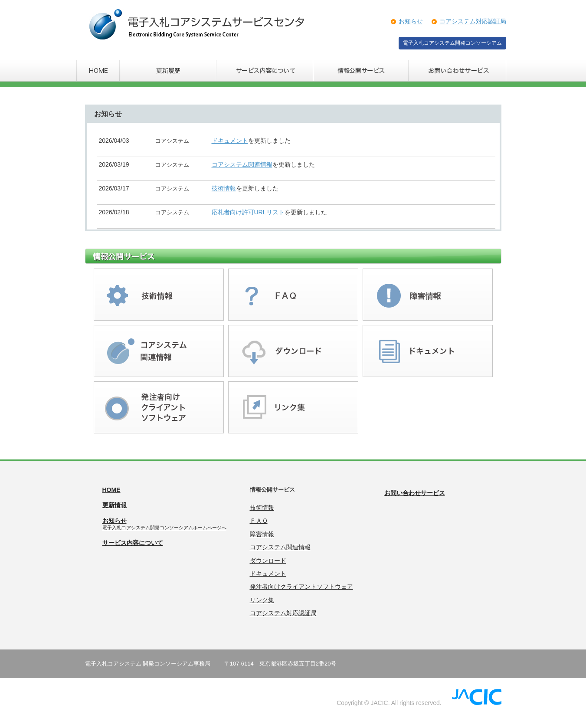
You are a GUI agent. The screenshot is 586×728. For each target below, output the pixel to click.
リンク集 (262, 600)
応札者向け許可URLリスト (248, 212)
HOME (111, 490)
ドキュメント (230, 141)
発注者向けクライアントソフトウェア (301, 587)
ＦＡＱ (259, 521)
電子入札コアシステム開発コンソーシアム (452, 43)
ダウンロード (268, 561)
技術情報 (224, 188)
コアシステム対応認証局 (473, 21)
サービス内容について (133, 543)
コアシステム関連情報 (242, 164)
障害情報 (262, 534)
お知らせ (411, 21)
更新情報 (115, 505)
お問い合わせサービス (415, 493)
